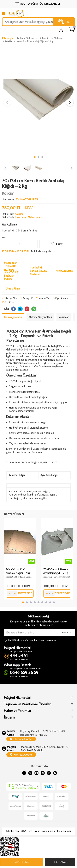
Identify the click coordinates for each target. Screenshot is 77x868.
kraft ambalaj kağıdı (45, 495)
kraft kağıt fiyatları (18, 498)
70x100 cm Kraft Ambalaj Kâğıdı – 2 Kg (18, 571)
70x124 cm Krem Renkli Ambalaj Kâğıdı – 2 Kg (29, 41)
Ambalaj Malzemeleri (28, 38)
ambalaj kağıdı (41, 491)
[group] (38, 99)
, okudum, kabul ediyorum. (30, 640)
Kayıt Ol (67, 632)
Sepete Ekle (22, 862)
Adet (4, 238)
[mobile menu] (4, 13)
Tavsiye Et (27, 298)
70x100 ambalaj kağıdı (21, 495)
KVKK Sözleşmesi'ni (18, 640)
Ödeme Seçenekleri (40, 317)
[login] (61, 29)
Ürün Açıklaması (13, 317)
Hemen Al (60, 862)
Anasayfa (8, 38)
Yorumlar (64, 317)
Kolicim (8, 193)
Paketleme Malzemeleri (55, 38)
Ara (64, 22)
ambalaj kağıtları (38, 498)
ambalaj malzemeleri (20, 491)
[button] (35, 157)
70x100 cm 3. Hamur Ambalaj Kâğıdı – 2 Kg (56, 571)
